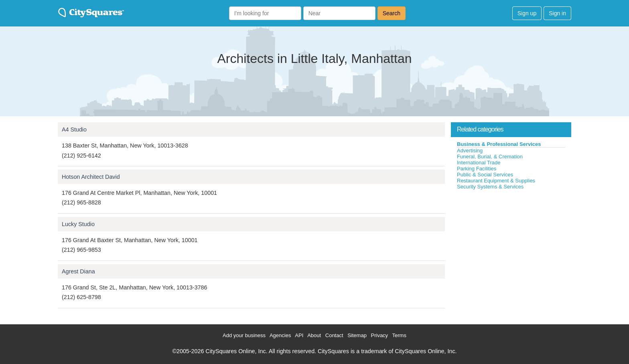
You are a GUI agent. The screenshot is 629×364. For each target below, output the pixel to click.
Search (392, 13)
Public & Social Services (485, 175)
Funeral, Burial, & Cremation (490, 157)
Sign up (527, 13)
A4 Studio (74, 129)
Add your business (244, 335)
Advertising (470, 151)
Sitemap (357, 335)
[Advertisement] (511, 250)
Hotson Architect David (91, 177)
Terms (399, 335)
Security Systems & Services (490, 187)
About (314, 335)
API (299, 335)
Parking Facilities (477, 169)
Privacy (380, 335)
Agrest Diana (78, 271)
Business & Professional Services (499, 144)
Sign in (557, 13)
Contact (334, 335)
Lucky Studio (78, 224)
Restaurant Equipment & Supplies (496, 181)
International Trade (479, 163)
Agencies (280, 335)
